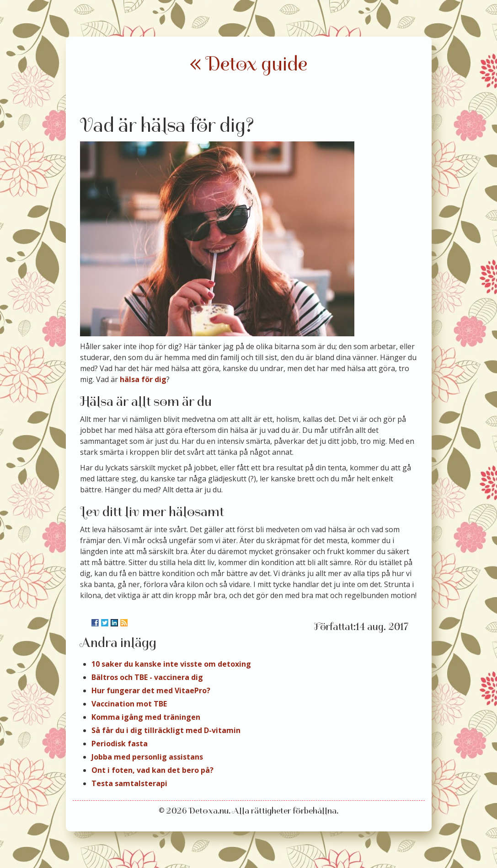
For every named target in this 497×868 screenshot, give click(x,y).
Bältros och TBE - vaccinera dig (147, 677)
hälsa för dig (143, 379)
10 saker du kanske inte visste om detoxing (171, 664)
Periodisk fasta (120, 744)
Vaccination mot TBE (129, 704)
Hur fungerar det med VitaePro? (151, 690)
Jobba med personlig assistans (147, 757)
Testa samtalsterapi (129, 783)
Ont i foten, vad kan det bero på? (152, 770)
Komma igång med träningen (146, 717)
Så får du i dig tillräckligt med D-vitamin (166, 730)
